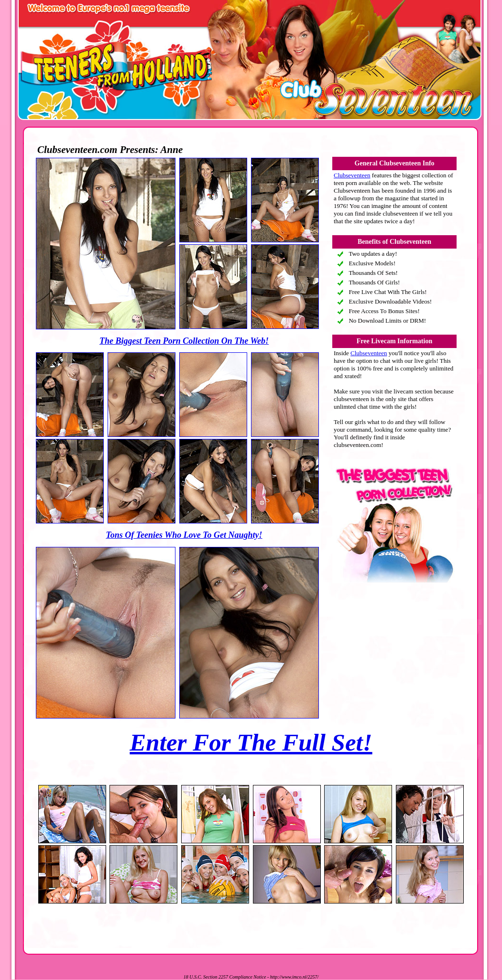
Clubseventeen (352, 175)
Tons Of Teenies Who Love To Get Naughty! (184, 535)
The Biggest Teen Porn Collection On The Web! (184, 341)
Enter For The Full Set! (251, 742)
